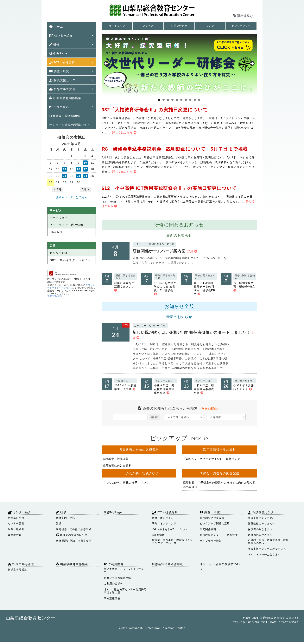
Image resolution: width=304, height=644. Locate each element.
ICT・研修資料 (62, 62)
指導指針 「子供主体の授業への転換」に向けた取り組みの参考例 (219, 485)
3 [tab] (168, 100)
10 (85, 163)
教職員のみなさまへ (260, 535)
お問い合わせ (179, 26)
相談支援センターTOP (262, 518)
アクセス (148, 26)
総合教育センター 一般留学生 (219, 535)
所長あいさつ (16, 518)
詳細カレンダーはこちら (72, 197)
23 (79, 176)
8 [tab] (190, 100)
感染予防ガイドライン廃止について (124, 570)
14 (65, 169)
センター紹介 (61, 35)
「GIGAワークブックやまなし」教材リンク (212, 459)
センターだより (60, 253)
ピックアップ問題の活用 (215, 523)
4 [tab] (172, 100)
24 (85, 176)
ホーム (56, 27)
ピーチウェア (59, 218)
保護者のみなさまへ (260, 529)
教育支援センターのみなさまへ (267, 549)
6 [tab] (181, 100)
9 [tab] (195, 100)
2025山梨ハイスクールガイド (70, 260)
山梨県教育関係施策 (65, 98)
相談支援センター (64, 80)
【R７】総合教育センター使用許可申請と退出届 (125, 591)
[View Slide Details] (179, 65)
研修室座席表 (112, 598)
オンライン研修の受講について (71, 125)
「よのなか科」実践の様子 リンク (126, 483)
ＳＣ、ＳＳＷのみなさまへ (264, 555)
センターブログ (241, 26)
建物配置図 (15, 535)
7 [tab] (186, 100)
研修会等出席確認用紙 (65, 116)
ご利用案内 (59, 107)
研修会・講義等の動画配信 (219, 473)
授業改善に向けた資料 (117, 465)
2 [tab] (164, 100)
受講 (59, 523)
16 (79, 169)
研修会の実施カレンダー (73, 535)
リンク (210, 26)
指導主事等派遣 (62, 89)
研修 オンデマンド (164, 523)
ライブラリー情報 (211, 541)
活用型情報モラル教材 (219, 450)
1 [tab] (159, 100)
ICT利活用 (158, 535)
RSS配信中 (211, 409)
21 (65, 176)
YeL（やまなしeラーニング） (170, 529)
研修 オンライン (163, 518)
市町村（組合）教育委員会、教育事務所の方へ (268, 542)
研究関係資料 (208, 529)
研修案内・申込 (66, 518)
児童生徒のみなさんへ (262, 523)
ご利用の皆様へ (113, 583)
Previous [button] (106, 64)
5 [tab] (177, 100)
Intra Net (56, 232)
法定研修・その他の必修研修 (74, 529)
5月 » (85, 189)
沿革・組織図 (16, 529)
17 (85, 169)
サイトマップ (117, 26)
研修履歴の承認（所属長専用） (75, 541)
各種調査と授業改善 (116, 459)
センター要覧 (16, 523)
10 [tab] (199, 100)
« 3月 (58, 189)
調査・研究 (59, 71)
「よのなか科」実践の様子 (139, 473)
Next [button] (252, 64)
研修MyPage (58, 53)
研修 (54, 44)
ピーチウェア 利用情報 (66, 225)
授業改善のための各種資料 (139, 450)
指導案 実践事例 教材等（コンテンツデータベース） (172, 542)
